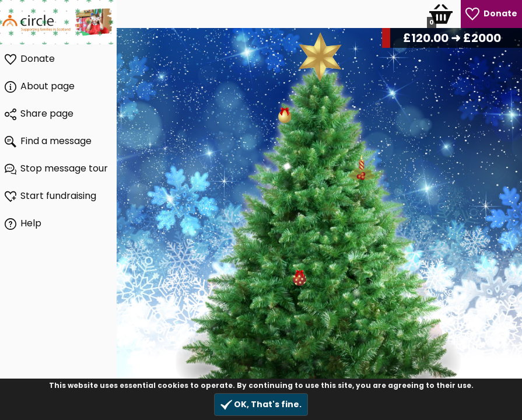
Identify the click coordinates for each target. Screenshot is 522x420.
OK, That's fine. (261, 405)
